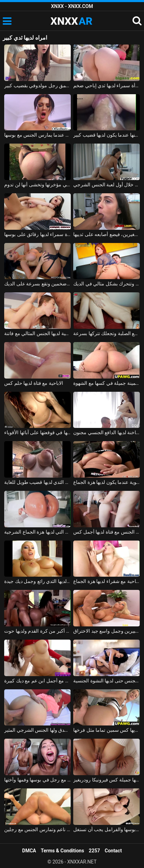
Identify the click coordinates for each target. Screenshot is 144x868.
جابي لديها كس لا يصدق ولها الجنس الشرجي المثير (37, 730)
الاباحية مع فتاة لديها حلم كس (33, 383)
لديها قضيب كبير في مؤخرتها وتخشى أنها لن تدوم (37, 185)
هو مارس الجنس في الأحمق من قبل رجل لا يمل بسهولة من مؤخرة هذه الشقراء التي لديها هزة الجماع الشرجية (37, 532)
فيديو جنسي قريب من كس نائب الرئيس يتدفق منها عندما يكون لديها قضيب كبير (106, 135)
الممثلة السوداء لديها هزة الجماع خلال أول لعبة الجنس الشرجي (106, 185)
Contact (113, 851)
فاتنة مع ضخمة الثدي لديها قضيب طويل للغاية (37, 482)
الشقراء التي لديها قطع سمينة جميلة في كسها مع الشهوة (106, 383)
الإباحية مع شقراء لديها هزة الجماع (106, 581)
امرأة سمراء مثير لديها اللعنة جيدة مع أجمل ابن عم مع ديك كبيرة (37, 681)
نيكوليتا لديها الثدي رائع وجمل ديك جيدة (37, 581)
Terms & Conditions (62, 851)
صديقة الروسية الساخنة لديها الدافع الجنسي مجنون (106, 432)
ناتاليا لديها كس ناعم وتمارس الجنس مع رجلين (37, 829)
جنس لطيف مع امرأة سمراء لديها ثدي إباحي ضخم (106, 86)
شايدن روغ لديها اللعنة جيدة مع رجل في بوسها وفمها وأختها (37, 780)
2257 (94, 851)
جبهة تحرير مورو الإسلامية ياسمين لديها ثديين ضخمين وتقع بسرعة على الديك (37, 284)
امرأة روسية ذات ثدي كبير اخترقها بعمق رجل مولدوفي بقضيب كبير (37, 86)
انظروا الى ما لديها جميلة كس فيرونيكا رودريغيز (106, 780)
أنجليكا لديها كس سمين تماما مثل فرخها (106, 730)
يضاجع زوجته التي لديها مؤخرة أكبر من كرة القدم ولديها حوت (37, 631)
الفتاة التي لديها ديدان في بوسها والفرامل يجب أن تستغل (106, 829)
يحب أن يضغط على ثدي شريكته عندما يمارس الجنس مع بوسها (37, 135)
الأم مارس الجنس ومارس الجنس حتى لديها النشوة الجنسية (106, 681)
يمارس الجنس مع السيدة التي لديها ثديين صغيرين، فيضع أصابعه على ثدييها (106, 234)
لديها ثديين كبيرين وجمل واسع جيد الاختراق (106, 631)
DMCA (29, 851)
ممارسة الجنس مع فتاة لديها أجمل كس (106, 532)
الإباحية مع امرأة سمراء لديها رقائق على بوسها (37, 234)
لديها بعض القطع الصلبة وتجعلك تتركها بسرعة (106, 333)
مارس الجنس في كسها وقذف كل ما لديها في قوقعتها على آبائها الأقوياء (37, 432)
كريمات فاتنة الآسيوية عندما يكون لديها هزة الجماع (106, 482)
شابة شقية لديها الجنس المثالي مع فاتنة (37, 333)
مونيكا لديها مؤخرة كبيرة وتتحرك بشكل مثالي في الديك (106, 284)
